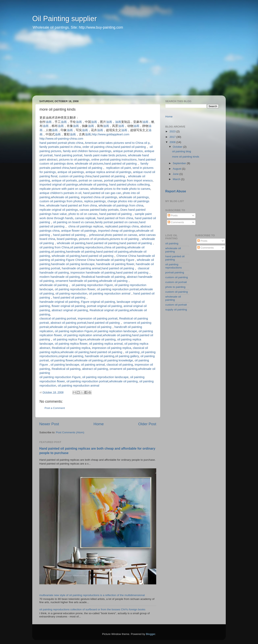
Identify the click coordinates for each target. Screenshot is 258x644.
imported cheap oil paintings (117, 231)
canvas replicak (85, 218)
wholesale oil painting (93, 185)
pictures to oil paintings (74, 160)
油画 (49, 122)
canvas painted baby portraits (99, 210)
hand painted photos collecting (130, 185)
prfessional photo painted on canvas (113, 235)
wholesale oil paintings (134, 197)
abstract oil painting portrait (68, 323)
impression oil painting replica (112, 348)
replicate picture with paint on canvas (64, 189)
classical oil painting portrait (58, 318)
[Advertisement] (129, 65)
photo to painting (175, 287)
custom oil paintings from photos (61, 201)
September (180, 163)
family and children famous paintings (87, 151)
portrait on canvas (91, 180)
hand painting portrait (68, 155)
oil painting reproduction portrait (118, 289)
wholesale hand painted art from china (72, 205)
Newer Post (49, 424)
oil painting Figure (63, 260)
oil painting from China (54, 247)
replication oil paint (118, 168)
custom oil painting (177, 277)
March (177, 179)
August (177, 169)
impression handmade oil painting (93, 273)
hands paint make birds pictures (105, 155)
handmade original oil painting (59, 302)
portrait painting (175, 272)
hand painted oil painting (130, 147)
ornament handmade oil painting (77, 281)
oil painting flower (62, 360)
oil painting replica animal (106, 344)
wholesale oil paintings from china (121, 205)
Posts (173, 215)
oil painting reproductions (87, 247)
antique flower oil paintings (79, 231)
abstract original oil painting (70, 310)
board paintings (67, 239)
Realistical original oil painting (109, 310)
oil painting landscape (65, 365)
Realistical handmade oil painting (103, 277)
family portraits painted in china (60, 147)
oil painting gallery (127, 356)
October (178, 147)
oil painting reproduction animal (110, 293)
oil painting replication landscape (115, 331)
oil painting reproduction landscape (105, 377)
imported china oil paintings (99, 197)
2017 (173, 137)
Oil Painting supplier (64, 19)
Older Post (147, 424)
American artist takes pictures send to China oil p (117, 143)
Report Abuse (176, 191)
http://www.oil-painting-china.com (61, 139)
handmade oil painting (81, 252)
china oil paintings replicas (86, 226)
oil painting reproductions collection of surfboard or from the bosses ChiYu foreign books (92, 609)
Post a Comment (55, 408)
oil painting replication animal (83, 335)
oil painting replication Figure (74, 331)
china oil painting (115, 247)
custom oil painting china (75, 176)
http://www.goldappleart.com (110, 134)
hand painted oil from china (115, 218)
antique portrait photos (128, 151)
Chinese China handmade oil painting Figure (105, 260)
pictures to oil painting (124, 239)
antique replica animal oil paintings (109, 172)
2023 (173, 131)
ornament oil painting (123, 369)
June (176, 174)
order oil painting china (97, 147)
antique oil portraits (64, 180)
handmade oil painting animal (81, 268)
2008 (173, 142)
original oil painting (71, 356)
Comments (176, 222)
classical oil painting (120, 365)
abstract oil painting (95, 369)
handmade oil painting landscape (73, 264)
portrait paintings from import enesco (128, 180)
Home (99, 424)
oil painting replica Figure (70, 339)
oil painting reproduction (71, 293)
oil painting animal (93, 365)
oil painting (58, 252)
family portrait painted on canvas (117, 222)
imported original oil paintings (59, 185)
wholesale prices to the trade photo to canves (120, 189)
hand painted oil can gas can (102, 193)
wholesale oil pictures (89, 164)
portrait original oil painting (104, 306)
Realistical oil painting (66, 369)
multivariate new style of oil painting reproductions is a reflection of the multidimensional (92, 595)
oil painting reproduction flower (75, 289)
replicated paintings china (122, 226)
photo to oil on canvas (83, 214)
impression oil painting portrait (98, 318)
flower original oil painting (68, 306)
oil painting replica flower (71, 344)
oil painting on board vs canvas (74, 222)
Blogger (151, 634)
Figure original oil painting (98, 302)
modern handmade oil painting (60, 277)
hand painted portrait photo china (61, 143)
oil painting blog (182, 151)
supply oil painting (176, 310)
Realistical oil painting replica (71, 348)
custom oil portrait (176, 282)
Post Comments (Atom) (70, 432)
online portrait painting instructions (114, 160)
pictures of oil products (94, 239)
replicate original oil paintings (59, 210)
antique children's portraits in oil (60, 193)
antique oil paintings (71, 172)
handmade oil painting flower (115, 264)
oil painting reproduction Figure (92, 285)
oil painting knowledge (118, 360)
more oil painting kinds (186, 157)
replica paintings (95, 201)
